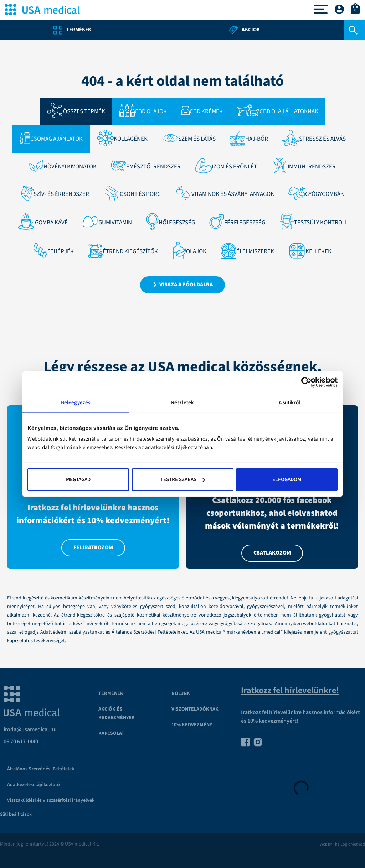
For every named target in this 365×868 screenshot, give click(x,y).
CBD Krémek (202, 111)
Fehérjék (54, 251)
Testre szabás (183, 480)
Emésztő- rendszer (146, 167)
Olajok (189, 251)
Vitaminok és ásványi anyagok (225, 194)
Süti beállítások (16, 814)
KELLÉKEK (310, 252)
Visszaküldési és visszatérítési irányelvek (51, 800)
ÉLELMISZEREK (247, 252)
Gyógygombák (316, 194)
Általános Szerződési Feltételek (41, 769)
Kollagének (122, 139)
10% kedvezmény (192, 725)
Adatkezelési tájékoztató (34, 785)
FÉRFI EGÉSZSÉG (237, 222)
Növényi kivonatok (63, 167)
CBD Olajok (143, 111)
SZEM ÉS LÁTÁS (189, 139)
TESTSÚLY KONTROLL (314, 222)
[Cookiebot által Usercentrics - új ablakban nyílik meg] (306, 382)
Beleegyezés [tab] (76, 402)
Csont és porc (132, 194)
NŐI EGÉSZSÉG (171, 223)
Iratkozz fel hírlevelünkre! (290, 690)
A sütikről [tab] (290, 402)
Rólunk (181, 693)
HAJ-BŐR (249, 139)
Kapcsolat (111, 733)
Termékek (111, 693)
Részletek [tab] (182, 402)
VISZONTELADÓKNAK (195, 709)
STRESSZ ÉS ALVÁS (314, 139)
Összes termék (76, 111)
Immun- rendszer (304, 167)
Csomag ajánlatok (51, 139)
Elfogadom (287, 480)
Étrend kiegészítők (123, 251)
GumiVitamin (107, 223)
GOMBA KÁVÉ (42, 222)
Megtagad (78, 480)
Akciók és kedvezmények (117, 713)
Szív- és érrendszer (55, 194)
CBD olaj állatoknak (278, 111)
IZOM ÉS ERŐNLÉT (226, 167)
